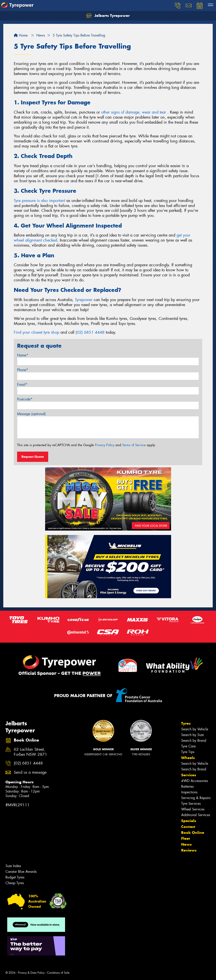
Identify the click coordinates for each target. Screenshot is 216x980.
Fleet (186, 838)
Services (189, 775)
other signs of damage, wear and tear (134, 112)
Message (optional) (31, 414)
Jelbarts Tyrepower (108, 16)
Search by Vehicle (195, 729)
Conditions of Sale (58, 973)
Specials (189, 821)
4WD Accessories (195, 781)
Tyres (186, 723)
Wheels (188, 758)
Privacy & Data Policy (31, 973)
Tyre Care (188, 746)
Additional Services (196, 815)
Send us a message (30, 772)
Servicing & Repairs (196, 798)
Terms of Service (134, 445)
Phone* (23, 370)
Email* (22, 385)
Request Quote (33, 457)
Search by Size (192, 735)
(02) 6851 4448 (90, 332)
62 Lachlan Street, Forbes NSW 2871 (30, 752)
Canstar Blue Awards (21, 872)
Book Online (193, 833)
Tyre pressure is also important (39, 201)
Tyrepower (84, 300)
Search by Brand (194, 741)
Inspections (189, 792)
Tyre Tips (188, 752)
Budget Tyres (15, 877)
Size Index (13, 866)
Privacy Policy (105, 445)
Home (21, 35)
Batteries (187, 786)
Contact (188, 827)
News (186, 844)
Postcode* (25, 399)
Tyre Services (191, 804)
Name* (23, 355)
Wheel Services (193, 809)
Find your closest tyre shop (36, 332)
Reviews (189, 850)
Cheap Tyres (15, 883)
